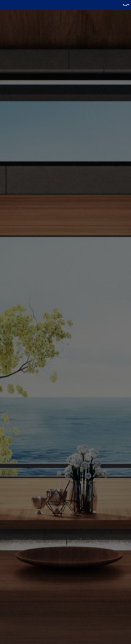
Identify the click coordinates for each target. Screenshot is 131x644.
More (126, 5)
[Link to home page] (4, 5)
